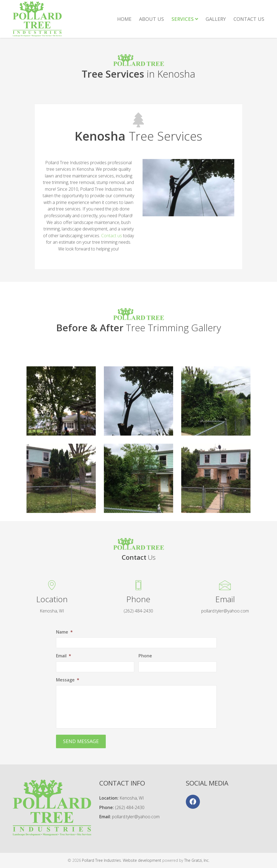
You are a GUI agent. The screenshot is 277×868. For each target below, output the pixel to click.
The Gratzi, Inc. (197, 860)
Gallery (216, 19)
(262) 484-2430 (130, 807)
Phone (145, 656)
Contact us (112, 255)
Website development (142, 860)
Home (124, 19)
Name (64, 632)
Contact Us (249, 19)
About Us (151, 19)
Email (64, 656)
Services (185, 19)
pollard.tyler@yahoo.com (136, 817)
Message (68, 680)
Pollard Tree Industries (101, 860)
